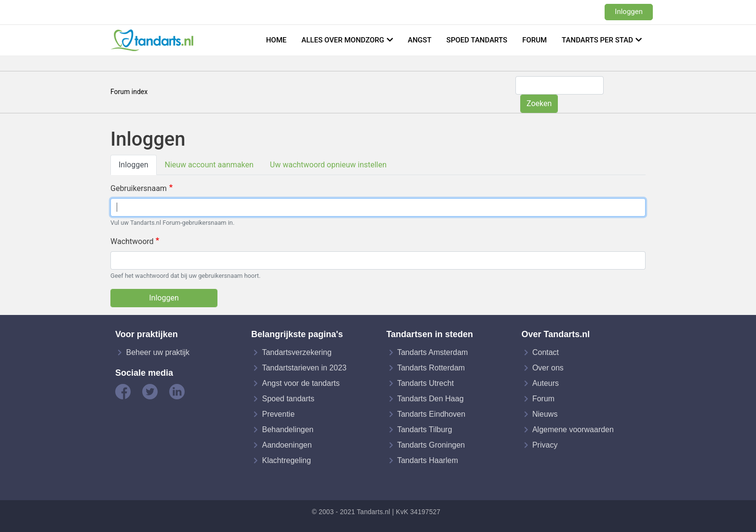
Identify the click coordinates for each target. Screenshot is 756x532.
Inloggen (629, 12)
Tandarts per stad (597, 40)
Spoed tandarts (477, 40)
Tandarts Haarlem (428, 460)
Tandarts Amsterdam (433, 352)
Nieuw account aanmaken (209, 165)
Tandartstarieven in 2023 (304, 368)
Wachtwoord (132, 241)
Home (277, 40)
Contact (546, 352)
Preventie (278, 414)
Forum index (129, 92)
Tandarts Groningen (431, 445)
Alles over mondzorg (343, 40)
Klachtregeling (286, 460)
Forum (534, 40)
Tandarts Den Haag (431, 399)
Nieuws (545, 414)
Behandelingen (288, 430)
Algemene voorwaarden (573, 430)
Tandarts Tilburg (425, 430)
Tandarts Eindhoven (431, 414)
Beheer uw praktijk (158, 352)
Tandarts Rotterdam (431, 368)
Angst (420, 40)
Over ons (548, 368)
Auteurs (546, 383)
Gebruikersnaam (139, 188)
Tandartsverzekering (297, 352)
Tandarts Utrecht (425, 383)
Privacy (545, 445)
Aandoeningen (287, 445)
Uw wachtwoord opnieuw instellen (328, 165)
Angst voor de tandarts (301, 383)
